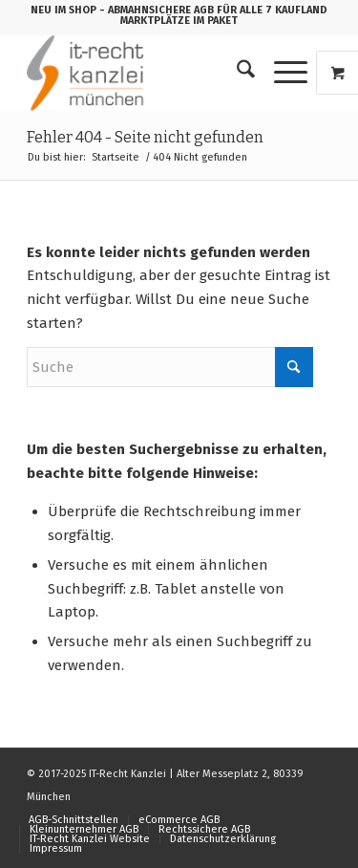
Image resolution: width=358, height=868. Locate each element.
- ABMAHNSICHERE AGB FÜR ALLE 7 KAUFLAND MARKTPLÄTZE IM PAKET (213, 15)
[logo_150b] (148, 73)
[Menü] (281, 73)
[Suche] (236, 73)
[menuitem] (236, 73)
